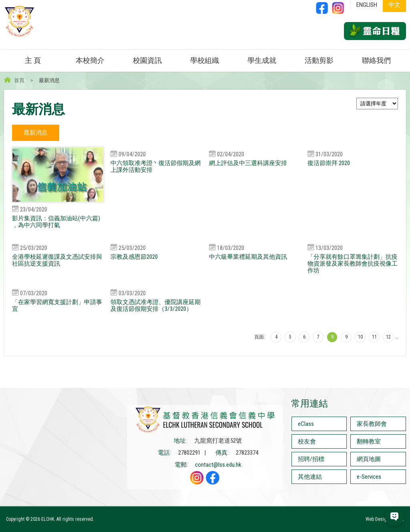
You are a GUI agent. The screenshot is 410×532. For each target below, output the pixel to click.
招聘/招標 (311, 459)
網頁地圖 (369, 459)
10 (360, 337)
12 (388, 337)
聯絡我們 (376, 60)
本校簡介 (90, 60)
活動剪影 (319, 60)
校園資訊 (147, 60)
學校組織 (205, 60)
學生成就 (262, 60)
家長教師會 (372, 424)
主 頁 (33, 60)
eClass (306, 424)
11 (374, 337)
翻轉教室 (369, 441)
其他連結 (310, 477)
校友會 (307, 441)
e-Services (369, 477)
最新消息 (36, 133)
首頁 (19, 80)
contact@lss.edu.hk (218, 465)
